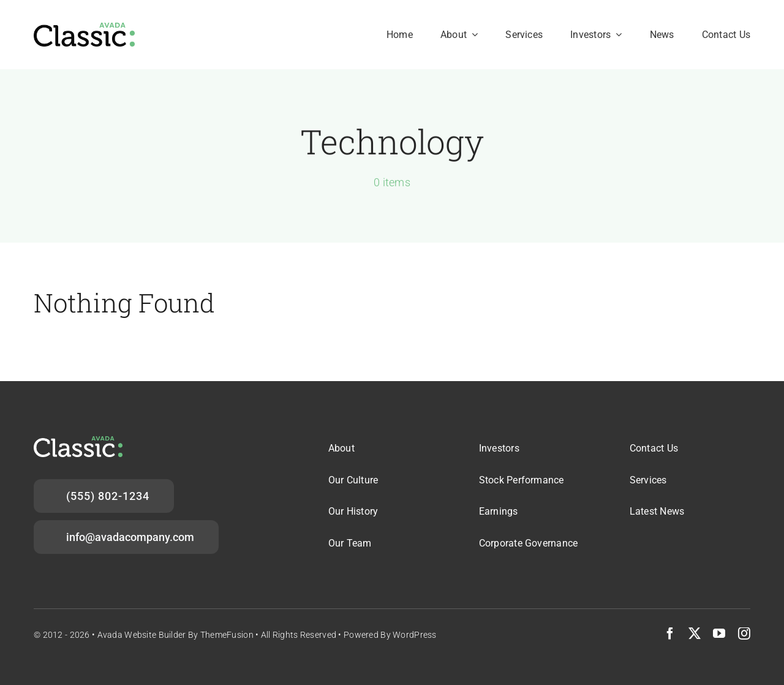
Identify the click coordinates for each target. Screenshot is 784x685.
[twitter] (695, 634)
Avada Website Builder (142, 635)
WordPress (415, 635)
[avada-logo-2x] (84, 28)
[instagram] (744, 634)
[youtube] (719, 634)
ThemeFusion (227, 635)
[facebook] (670, 634)
